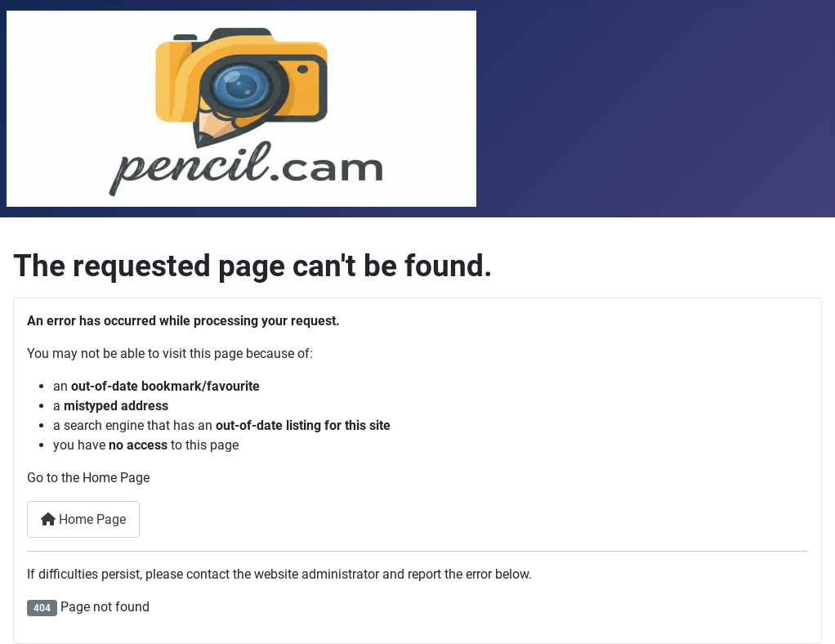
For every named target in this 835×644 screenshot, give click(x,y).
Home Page (83, 519)
